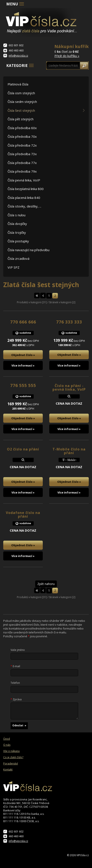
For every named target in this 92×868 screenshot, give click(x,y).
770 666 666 (23, 322)
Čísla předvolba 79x (22, 171)
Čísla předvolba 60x (22, 128)
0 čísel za (72, 51)
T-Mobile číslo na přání (69, 451)
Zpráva (16, 699)
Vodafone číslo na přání (23, 515)
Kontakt (8, 770)
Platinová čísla (18, 84)
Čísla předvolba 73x (22, 154)
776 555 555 (23, 385)
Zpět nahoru (46, 584)
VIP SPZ (13, 267)
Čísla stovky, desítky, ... (24, 206)
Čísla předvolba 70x (22, 136)
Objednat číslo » (23, 355)
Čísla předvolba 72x (22, 145)
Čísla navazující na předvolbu (29, 250)
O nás (7, 745)
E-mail (15, 666)
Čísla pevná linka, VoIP (24, 180)
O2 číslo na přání (23, 449)
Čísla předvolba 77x (22, 163)
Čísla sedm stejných (22, 102)
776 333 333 (69, 322)
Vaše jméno (18, 650)
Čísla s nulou (17, 215)
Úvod (7, 739)
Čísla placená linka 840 (24, 198)
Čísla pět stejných (21, 119)
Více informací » (23, 365)
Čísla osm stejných (21, 93)
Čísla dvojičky (17, 224)
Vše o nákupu (11, 751)
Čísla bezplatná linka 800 (26, 189)
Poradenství (11, 764)
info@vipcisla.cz (18, 56)
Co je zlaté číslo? (13, 757)
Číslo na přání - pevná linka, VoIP (69, 388)
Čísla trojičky (17, 232)
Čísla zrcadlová (18, 258)
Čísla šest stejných (21, 110)
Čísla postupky (18, 241)
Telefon (15, 683)
